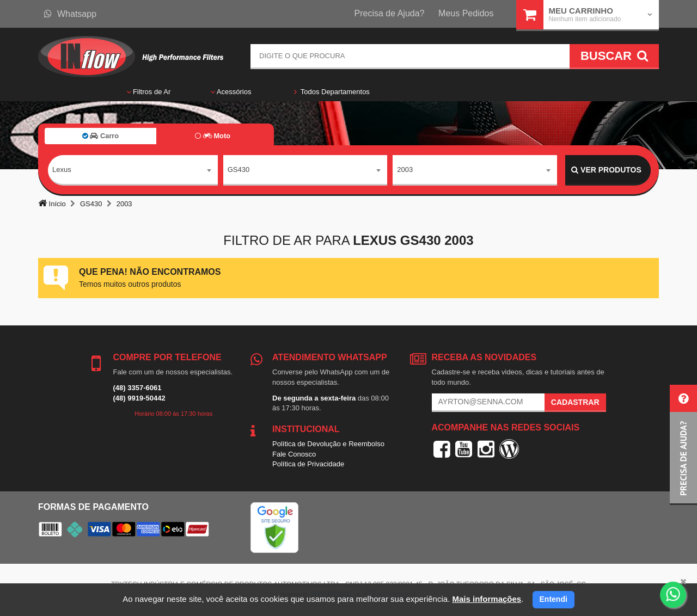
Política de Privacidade (308, 464)
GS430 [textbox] (239, 170)
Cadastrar (575, 402)
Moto (213, 136)
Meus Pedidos (466, 13)
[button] (683, 445)
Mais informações (487, 599)
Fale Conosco (294, 454)
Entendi (554, 599)
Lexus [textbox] (62, 170)
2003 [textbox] (405, 170)
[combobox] (133, 170)
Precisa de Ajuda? (390, 13)
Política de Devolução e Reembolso (328, 444)
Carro (100, 136)
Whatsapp (70, 14)
